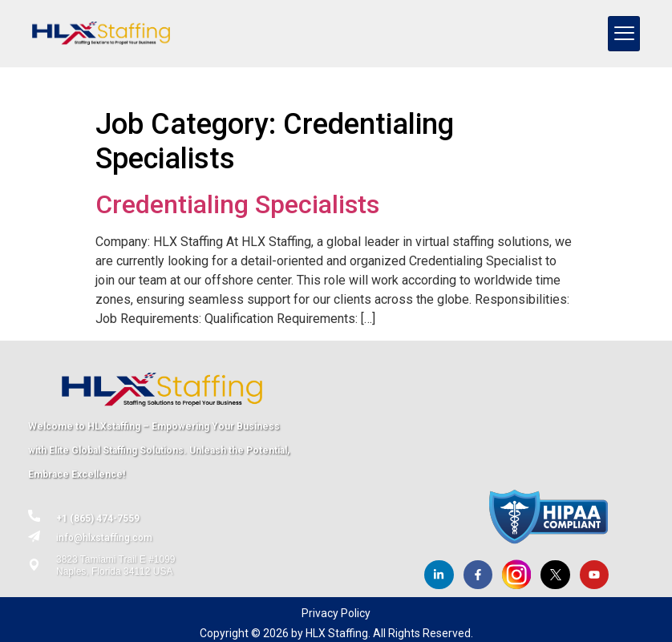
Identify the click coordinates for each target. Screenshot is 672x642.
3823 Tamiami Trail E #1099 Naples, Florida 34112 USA (116, 565)
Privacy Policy (336, 613)
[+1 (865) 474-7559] (34, 516)
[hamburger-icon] (624, 34)
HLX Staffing (337, 633)
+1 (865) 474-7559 (98, 519)
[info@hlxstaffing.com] (34, 537)
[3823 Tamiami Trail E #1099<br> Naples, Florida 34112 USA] (34, 565)
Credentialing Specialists (237, 204)
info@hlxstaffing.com (104, 538)
